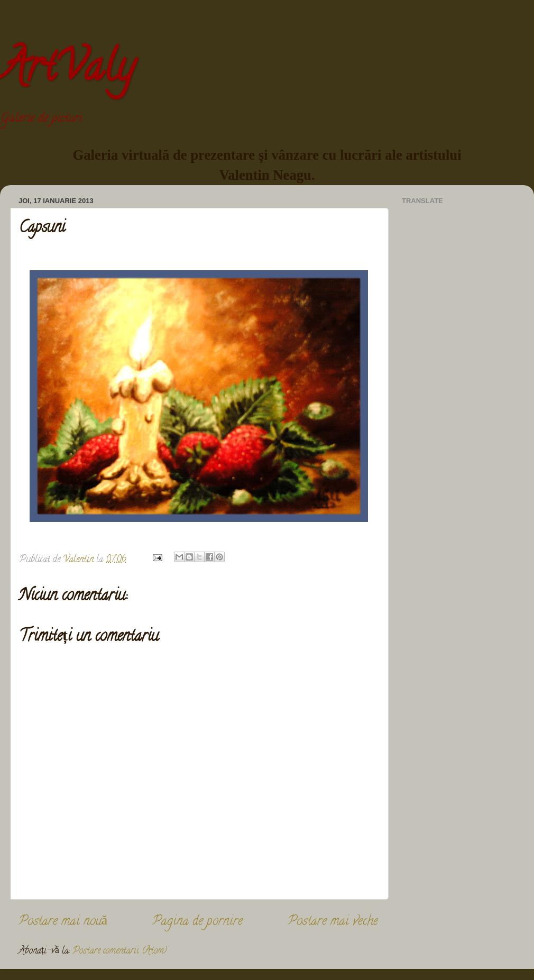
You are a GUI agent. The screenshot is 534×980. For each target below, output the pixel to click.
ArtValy (67, 71)
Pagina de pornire (197, 922)
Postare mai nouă (63, 922)
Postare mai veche (333, 922)
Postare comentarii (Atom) (120, 951)
